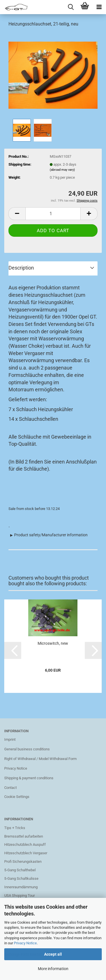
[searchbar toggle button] (71, 7)
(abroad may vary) (62, 170)
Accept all (53, 954)
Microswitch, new (53, 643)
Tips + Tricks (15, 828)
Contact (10, 788)
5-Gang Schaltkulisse (21, 878)
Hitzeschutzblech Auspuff (25, 845)
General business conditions (27, 749)
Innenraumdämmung (21, 887)
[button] (13, 650)
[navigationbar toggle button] (99, 7)
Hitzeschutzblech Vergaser (26, 853)
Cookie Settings (17, 797)
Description (21, 268)
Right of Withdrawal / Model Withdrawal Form (40, 759)
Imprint (10, 739)
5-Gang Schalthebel (20, 870)
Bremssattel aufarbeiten (24, 836)
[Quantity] (53, 214)
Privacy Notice (25, 943)
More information (53, 969)
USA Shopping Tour (20, 895)
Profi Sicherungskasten (23, 861)
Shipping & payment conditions (29, 778)
